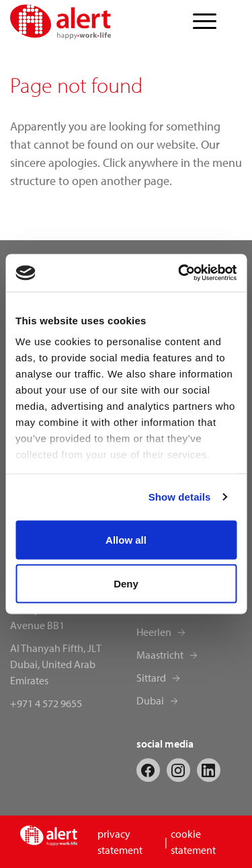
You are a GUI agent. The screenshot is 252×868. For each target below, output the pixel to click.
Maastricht (160, 655)
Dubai (150, 700)
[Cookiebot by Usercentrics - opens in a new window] (179, 273)
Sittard (151, 678)
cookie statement (193, 842)
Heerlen (154, 632)
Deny (126, 584)
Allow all (126, 539)
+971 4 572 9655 (46, 703)
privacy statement (120, 842)
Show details (180, 497)
